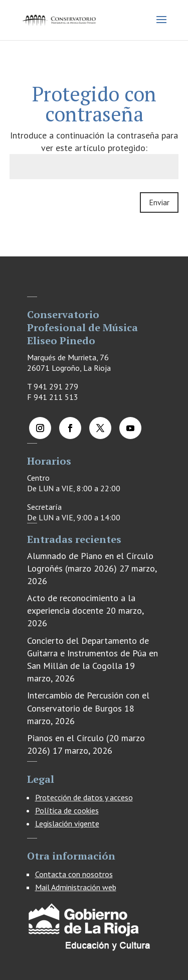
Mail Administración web (76, 887)
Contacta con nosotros (74, 874)
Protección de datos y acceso (84, 797)
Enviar (159, 202)
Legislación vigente (67, 823)
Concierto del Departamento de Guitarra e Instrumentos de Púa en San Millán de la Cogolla (92, 653)
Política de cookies (67, 810)
